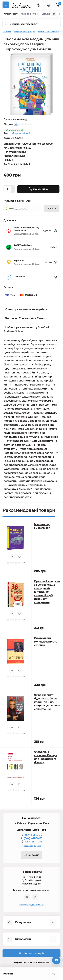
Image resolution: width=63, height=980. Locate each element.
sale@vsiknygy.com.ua (32, 905)
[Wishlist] (19, 557)
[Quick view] (12, 557)
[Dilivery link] (55, 231)
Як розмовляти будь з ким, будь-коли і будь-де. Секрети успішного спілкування (47, 702)
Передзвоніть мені (32, 846)
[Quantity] (7, 189)
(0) (16, 124)
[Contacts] (48, 5)
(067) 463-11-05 (33, 842)
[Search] (6, 24)
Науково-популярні (25, 31)
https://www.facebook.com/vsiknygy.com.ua (27, 897)
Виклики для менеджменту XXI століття (46, 642)
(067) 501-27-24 (33, 835)
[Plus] (13, 187)
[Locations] (39, 5)
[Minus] (13, 191)
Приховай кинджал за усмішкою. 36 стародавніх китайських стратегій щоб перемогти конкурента (47, 592)
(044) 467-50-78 (33, 838)
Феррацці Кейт (22, 133)
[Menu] (6, 5)
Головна (7, 31)
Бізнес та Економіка (49, 31)
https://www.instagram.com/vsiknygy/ (35, 897)
